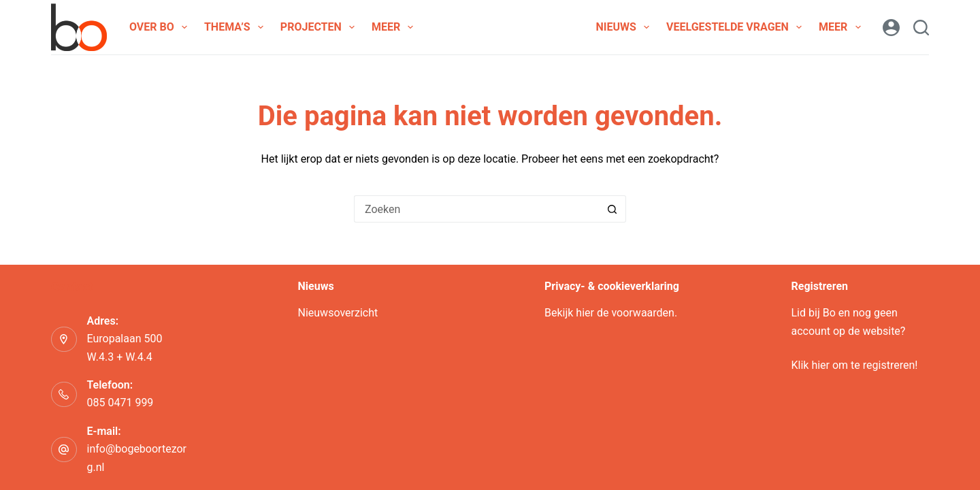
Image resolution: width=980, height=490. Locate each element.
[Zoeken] (921, 28)
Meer (395, 27)
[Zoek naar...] (476, 209)
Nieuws (625, 27)
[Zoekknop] (612, 209)
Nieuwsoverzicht (338, 313)
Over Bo (161, 27)
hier (585, 313)
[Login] (891, 28)
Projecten (320, 27)
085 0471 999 (120, 403)
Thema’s (236, 27)
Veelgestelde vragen (737, 27)
